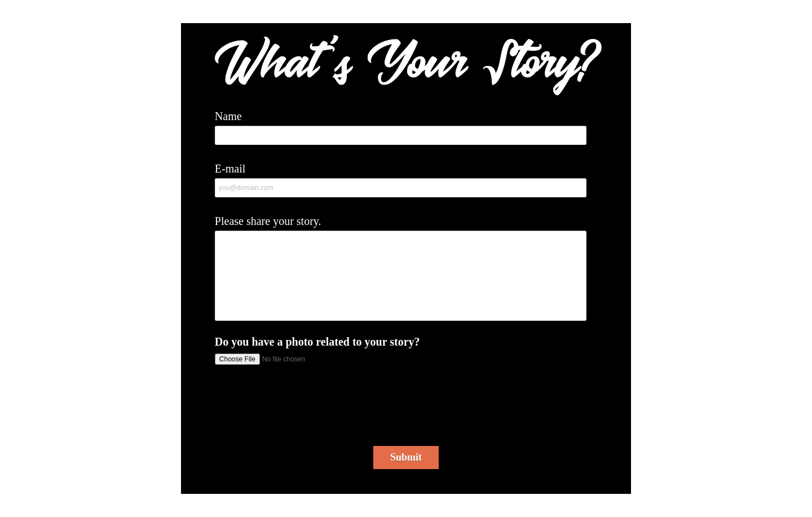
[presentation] (408, 409)
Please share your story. (268, 221)
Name (228, 116)
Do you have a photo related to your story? (317, 342)
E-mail (230, 169)
